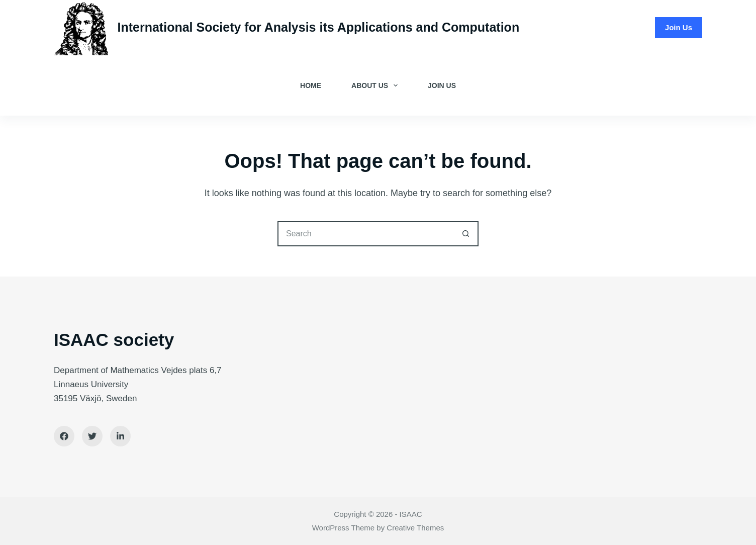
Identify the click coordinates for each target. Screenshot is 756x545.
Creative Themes (415, 528)
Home (311, 85)
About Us (376, 85)
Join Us (679, 27)
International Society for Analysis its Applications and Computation (319, 27)
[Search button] (466, 234)
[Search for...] (365, 234)
